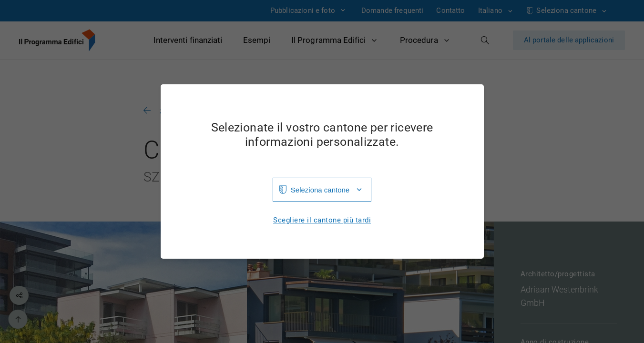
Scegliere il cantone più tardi (322, 220)
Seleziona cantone (320, 190)
